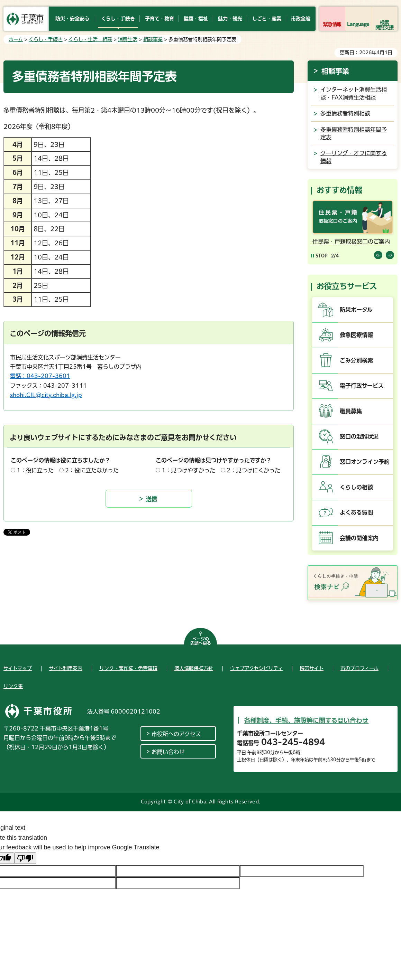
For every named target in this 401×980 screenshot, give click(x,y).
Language (358, 24)
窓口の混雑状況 (359, 436)
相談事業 (153, 39)
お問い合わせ (168, 752)
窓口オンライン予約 (365, 462)
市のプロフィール (359, 668)
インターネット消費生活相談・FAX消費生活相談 (354, 93)
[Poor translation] (25, 858)
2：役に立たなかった (92, 470)
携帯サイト (312, 668)
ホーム (16, 39)
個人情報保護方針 (194, 668)
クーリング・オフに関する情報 (354, 157)
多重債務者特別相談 (345, 113)
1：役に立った (35, 470)
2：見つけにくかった (253, 470)
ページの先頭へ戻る (201, 641)
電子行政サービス (362, 386)
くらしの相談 (356, 487)
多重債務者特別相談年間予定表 (354, 133)
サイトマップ (18, 668)
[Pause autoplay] (319, 256)
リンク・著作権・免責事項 (128, 668)
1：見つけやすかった (188, 470)
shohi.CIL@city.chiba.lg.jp (46, 395)
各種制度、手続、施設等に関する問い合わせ (306, 720)
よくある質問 (356, 512)
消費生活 (128, 39)
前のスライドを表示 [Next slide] (390, 255)
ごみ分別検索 (356, 360)
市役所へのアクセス (176, 734)
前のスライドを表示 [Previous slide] (378, 255)
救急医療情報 (356, 335)
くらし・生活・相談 (90, 39)
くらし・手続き (46, 39)
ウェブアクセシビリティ (256, 668)
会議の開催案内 (359, 538)
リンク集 (13, 686)
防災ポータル (356, 310)
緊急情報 (332, 24)
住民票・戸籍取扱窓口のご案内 (351, 242)
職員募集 (351, 411)
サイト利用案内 (66, 668)
